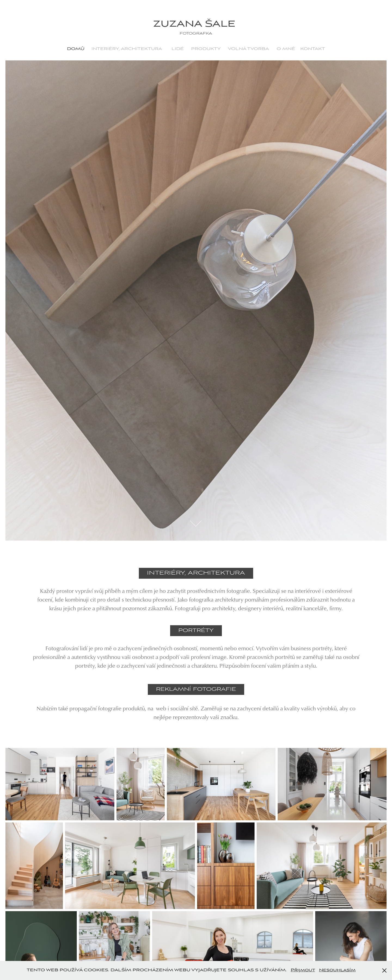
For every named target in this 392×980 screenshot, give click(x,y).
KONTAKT (313, 49)
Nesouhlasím (337, 970)
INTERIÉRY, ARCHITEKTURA (127, 49)
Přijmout (303, 970)
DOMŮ (76, 49)
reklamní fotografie (196, 689)
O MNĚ (286, 49)
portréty (196, 631)
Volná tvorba (248, 49)
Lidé (178, 49)
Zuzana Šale (196, 24)
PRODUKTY (206, 49)
